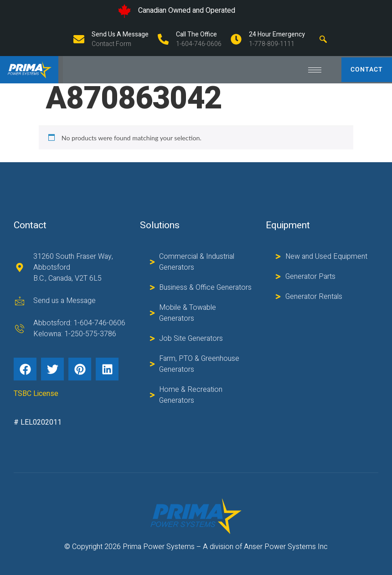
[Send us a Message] (79, 39)
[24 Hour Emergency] (236, 39)
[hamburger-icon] (315, 70)
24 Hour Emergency (277, 34)
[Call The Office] (163, 39)
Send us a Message (120, 34)
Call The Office (196, 34)
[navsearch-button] (323, 39)
